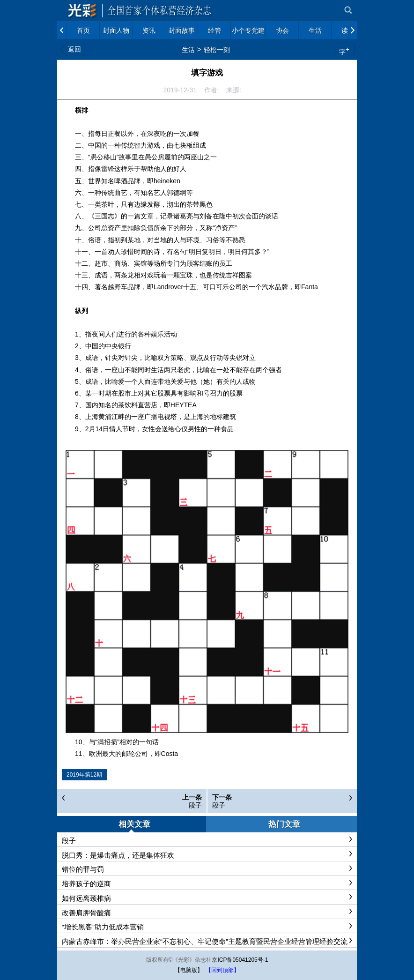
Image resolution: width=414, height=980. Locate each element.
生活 (188, 50)
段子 (195, 805)
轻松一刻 (217, 50)
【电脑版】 (189, 970)
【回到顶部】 (222, 970)
